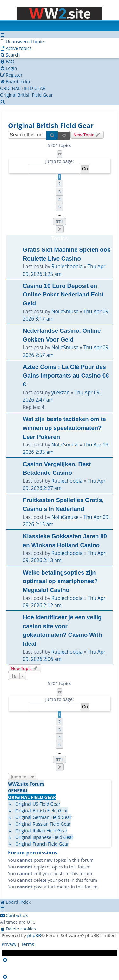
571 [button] (59, 221)
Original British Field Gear (51, 126)
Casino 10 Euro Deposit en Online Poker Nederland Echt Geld (63, 295)
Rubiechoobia (67, 266)
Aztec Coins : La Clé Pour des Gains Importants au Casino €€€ (66, 376)
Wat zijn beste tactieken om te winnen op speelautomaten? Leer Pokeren (64, 428)
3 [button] (60, 192)
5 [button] (60, 207)
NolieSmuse (65, 312)
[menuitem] (23, 41)
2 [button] (60, 184)
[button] (60, 154)
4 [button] (60, 199)
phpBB (34, 935)
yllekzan (60, 393)
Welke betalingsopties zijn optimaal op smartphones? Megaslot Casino (60, 581)
